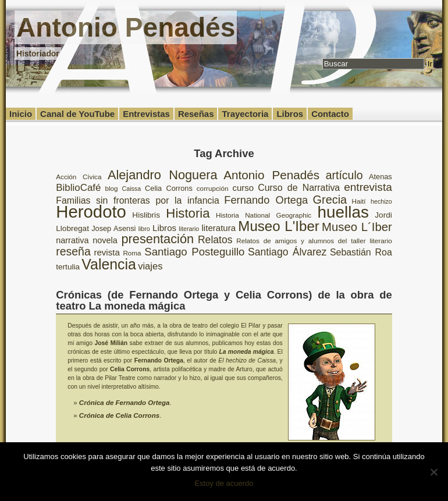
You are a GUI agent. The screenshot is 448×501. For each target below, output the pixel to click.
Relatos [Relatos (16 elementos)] (215, 240)
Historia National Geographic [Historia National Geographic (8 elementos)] (264, 215)
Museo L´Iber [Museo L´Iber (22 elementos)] (357, 227)
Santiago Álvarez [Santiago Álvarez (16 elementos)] (287, 252)
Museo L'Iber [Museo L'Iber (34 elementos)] (279, 226)
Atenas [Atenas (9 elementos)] (381, 177)
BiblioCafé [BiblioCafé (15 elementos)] (78, 188)
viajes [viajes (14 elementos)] (150, 266)
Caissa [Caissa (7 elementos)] (132, 189)
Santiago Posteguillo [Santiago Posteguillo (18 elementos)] (194, 252)
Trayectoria (245, 114)
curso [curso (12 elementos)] (243, 188)
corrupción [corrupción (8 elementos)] (213, 188)
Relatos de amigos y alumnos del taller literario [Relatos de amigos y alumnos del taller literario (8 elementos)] (314, 241)
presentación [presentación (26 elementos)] (158, 239)
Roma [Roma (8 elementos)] (132, 253)
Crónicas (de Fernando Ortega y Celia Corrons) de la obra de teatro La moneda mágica (224, 300)
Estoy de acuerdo (224, 483)
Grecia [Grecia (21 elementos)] (330, 200)
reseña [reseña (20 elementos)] (73, 251)
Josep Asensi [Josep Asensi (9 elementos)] (113, 228)
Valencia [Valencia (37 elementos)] (109, 264)
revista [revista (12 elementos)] (106, 252)
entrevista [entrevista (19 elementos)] (368, 187)
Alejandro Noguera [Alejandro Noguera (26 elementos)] (163, 175)
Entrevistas (146, 114)
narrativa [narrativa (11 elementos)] (72, 240)
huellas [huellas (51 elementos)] (343, 212)
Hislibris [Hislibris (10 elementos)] (146, 215)
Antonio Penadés (126, 27)
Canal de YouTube (77, 114)
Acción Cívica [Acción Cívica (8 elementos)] (79, 177)
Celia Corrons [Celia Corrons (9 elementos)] (169, 188)
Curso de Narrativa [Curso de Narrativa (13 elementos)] (299, 188)
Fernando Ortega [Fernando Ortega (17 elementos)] (266, 200)
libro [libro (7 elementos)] (144, 229)
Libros (290, 114)
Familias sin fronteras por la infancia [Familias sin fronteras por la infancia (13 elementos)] (138, 200)
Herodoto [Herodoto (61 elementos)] (91, 212)
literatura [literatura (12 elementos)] (219, 228)
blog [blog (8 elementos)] (111, 188)
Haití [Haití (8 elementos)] (359, 201)
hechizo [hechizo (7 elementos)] (381, 201)
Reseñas (196, 114)
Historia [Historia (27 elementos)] (188, 213)
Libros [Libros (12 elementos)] (164, 228)
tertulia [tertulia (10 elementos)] (68, 267)
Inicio (21, 114)
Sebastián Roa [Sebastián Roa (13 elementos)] (361, 252)
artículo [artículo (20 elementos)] (344, 175)
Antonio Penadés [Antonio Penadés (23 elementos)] (271, 175)
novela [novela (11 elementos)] (105, 240)
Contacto (330, 114)
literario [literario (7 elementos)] (189, 229)
